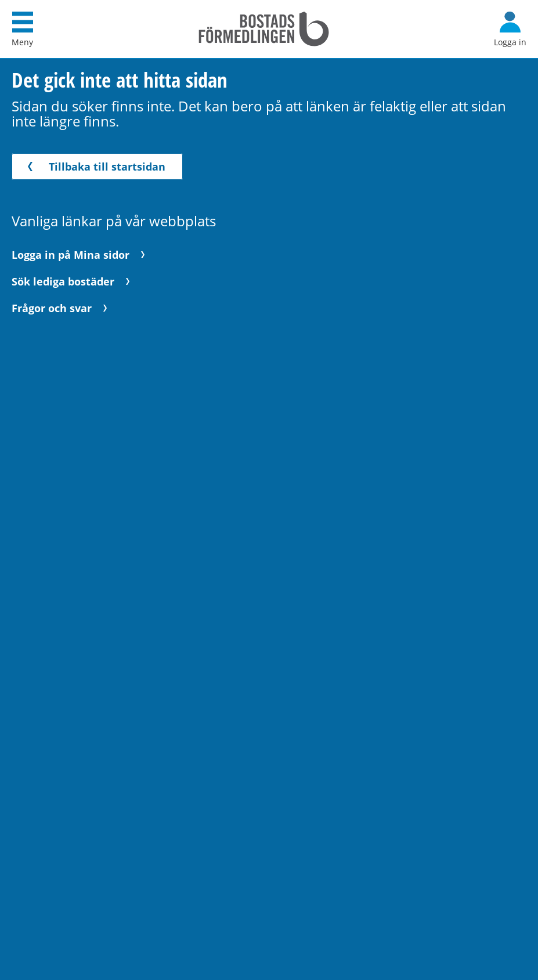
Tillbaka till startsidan (94, 167)
